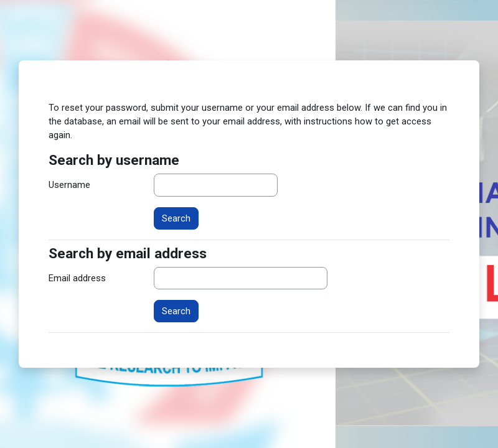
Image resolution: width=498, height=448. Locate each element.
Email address (77, 278)
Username (69, 185)
